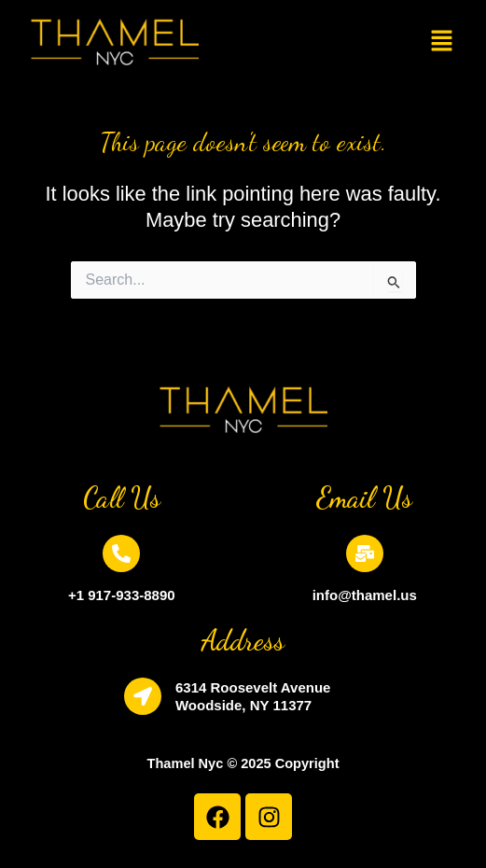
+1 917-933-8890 (122, 595)
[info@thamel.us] (365, 553)
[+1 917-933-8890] (121, 553)
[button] (443, 42)
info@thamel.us (365, 595)
